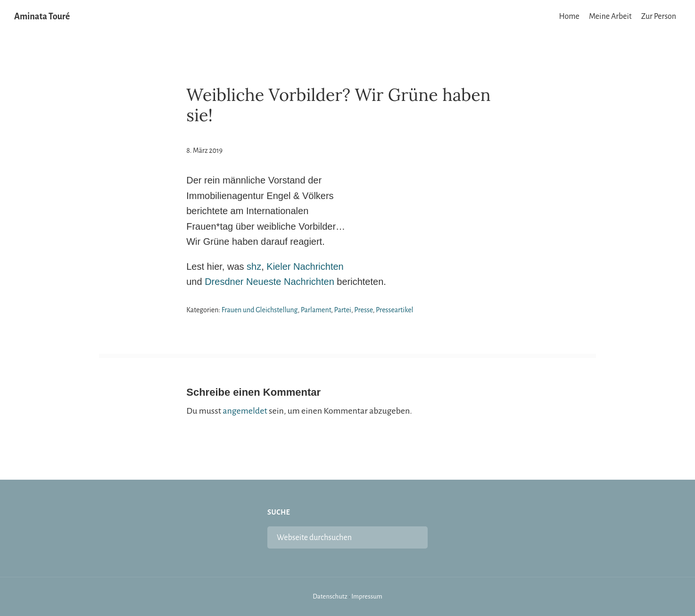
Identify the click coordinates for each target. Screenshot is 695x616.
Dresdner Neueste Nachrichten (269, 282)
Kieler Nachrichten (305, 266)
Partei (343, 310)
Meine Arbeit (610, 17)
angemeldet (245, 411)
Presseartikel (395, 310)
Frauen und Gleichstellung (260, 310)
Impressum (367, 596)
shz (254, 266)
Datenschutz (330, 596)
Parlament (316, 310)
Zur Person (659, 17)
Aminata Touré (42, 17)
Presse (363, 310)
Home (569, 17)
